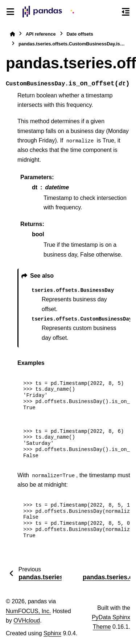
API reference (41, 34)
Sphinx (52, 633)
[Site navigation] (10, 12)
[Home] (12, 34)
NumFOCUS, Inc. (28, 611)
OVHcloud (27, 621)
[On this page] (126, 12)
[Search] (112, 12)
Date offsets (80, 34)
